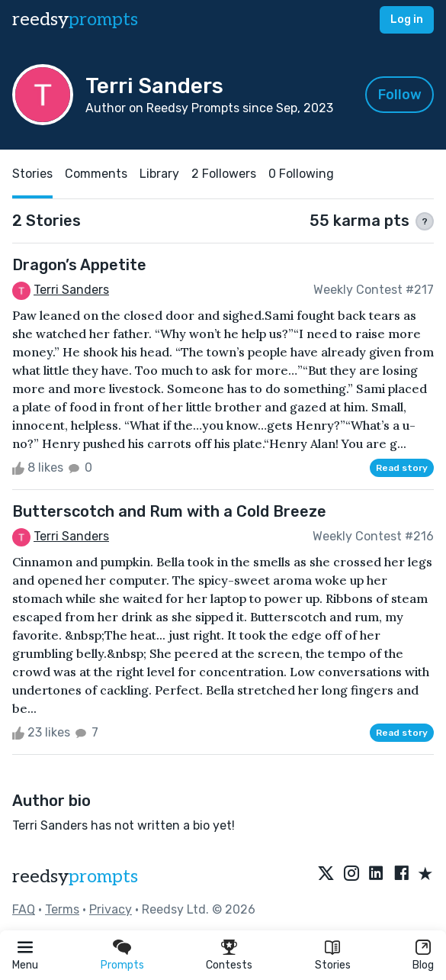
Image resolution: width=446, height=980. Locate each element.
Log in (407, 19)
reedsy (75, 877)
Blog (423, 965)
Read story (402, 468)
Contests (229, 965)
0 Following (301, 174)
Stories (333, 965)
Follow (400, 95)
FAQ (24, 909)
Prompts (122, 965)
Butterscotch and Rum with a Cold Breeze (169, 511)
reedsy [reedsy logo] (75, 19)
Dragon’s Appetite (79, 265)
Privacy (111, 909)
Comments (96, 174)
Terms (62, 909)
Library (159, 174)
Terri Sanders (71, 290)
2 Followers (224, 174)
